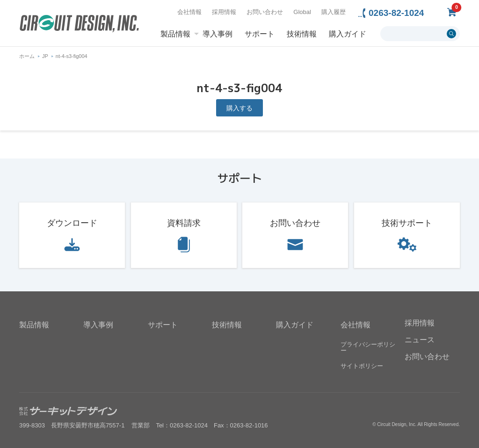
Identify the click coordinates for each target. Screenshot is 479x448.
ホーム (27, 56)
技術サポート (407, 223)
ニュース (420, 340)
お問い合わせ (265, 12)
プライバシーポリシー (368, 347)
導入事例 (218, 34)
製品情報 (175, 34)
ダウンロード (72, 223)
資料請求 (184, 223)
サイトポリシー (362, 366)
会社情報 (189, 12)
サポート (260, 34)
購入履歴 (334, 12)
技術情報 (302, 34)
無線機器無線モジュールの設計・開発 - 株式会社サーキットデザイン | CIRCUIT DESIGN (79, 25)
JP (45, 56)
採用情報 (224, 12)
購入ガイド (348, 34)
